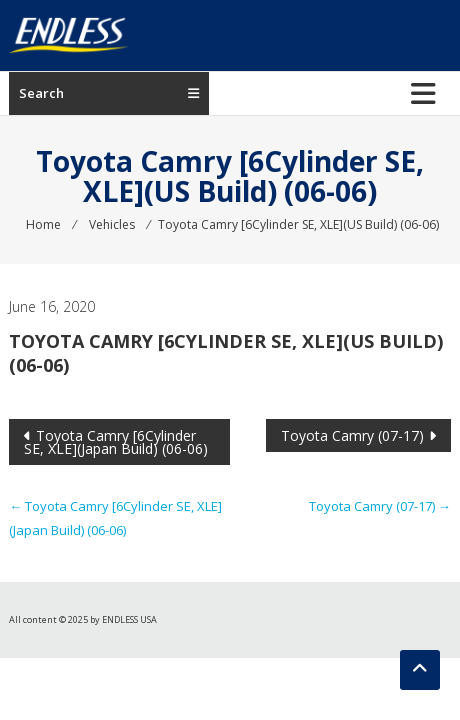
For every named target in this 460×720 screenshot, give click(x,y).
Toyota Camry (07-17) (352, 435)
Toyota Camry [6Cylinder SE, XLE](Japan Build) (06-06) (116, 442)
